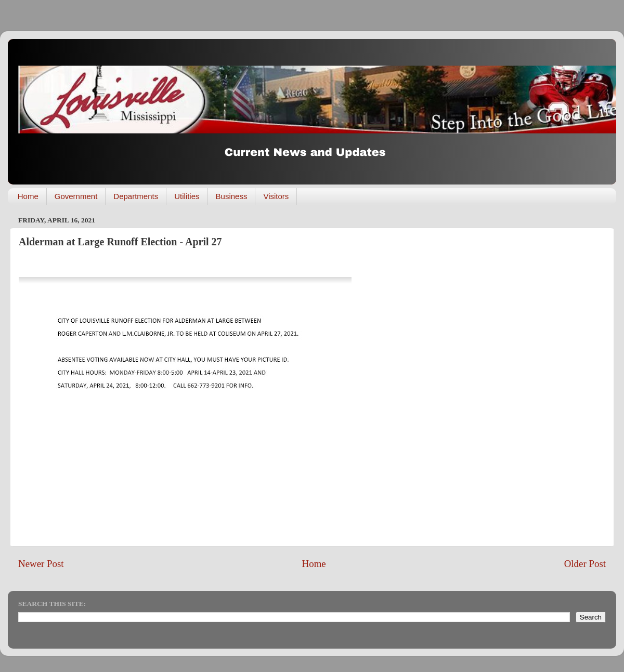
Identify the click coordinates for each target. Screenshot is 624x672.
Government (76, 196)
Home (28, 196)
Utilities (187, 196)
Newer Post (41, 564)
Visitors (276, 196)
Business (232, 196)
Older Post (585, 564)
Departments (136, 196)
